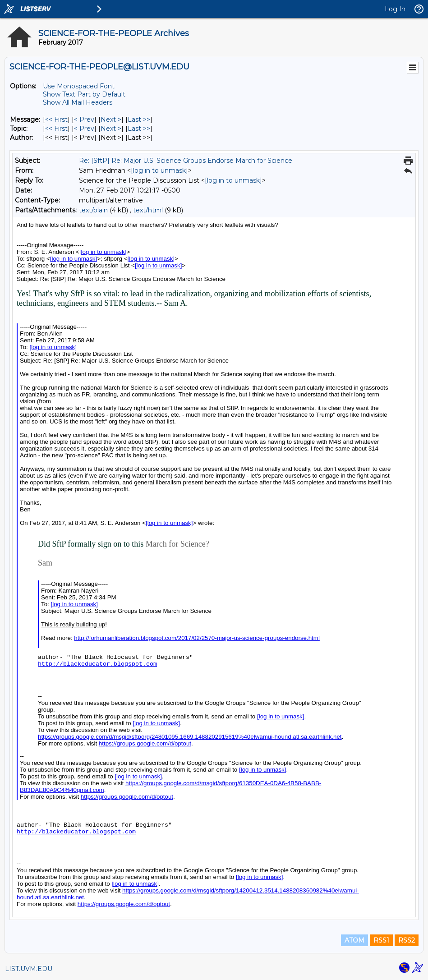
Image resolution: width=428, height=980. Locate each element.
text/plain (93, 210)
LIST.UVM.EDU (29, 969)
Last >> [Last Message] (139, 120)
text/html (148, 210)
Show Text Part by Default (84, 94)
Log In (395, 9)
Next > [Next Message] (111, 120)
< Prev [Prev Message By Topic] (84, 129)
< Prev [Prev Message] (84, 120)
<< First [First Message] (56, 120)
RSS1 (381, 940)
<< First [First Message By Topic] (56, 129)
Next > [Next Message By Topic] (111, 129)
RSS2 (407, 940)
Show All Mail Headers (78, 102)
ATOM (354, 940)
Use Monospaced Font (79, 86)
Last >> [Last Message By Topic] (139, 129)
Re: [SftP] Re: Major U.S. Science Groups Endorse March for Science (186, 161)
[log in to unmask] (159, 170)
